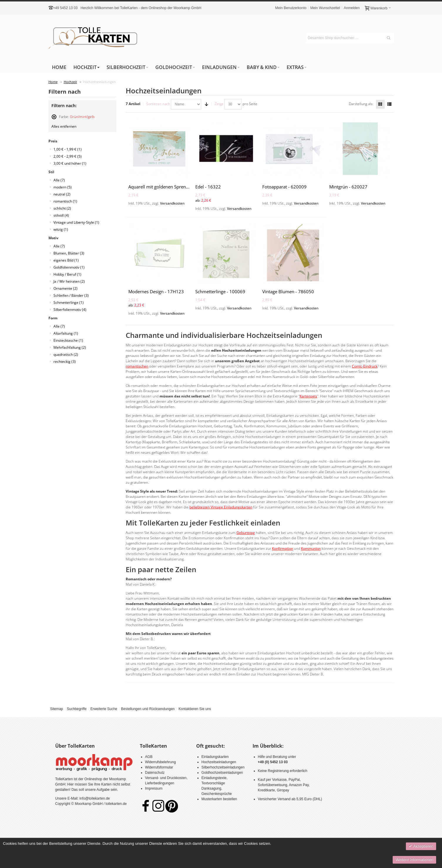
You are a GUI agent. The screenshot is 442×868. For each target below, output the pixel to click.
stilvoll (61, 215)
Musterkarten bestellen (219, 799)
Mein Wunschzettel (325, 8)
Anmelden (352, 8)
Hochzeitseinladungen (219, 762)
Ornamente (65, 288)
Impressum (154, 788)
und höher (70, 163)
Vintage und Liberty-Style (76, 222)
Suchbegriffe (77, 709)
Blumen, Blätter (69, 253)
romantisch (65, 201)
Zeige (219, 104)
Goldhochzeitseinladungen (222, 773)
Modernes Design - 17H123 (156, 291)
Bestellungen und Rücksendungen (148, 709)
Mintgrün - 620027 (348, 187)
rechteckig (65, 361)
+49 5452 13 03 (65, 8)
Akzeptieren (423, 846)
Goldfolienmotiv (69, 267)
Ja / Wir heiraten (69, 281)
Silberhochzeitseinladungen (223, 767)
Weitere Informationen (414, 860)
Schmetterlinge (69, 302)
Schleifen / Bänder (71, 295)
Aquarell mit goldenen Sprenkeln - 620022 (171, 187)
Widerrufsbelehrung (161, 762)
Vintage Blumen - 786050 (288, 291)
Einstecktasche (68, 340)
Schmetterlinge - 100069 (220, 291)
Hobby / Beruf (67, 274)
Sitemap (56, 709)
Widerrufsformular (159, 767)
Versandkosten (172, 203)
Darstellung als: (361, 104)
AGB (149, 757)
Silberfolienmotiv (70, 310)
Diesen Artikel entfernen (54, 119)
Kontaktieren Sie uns (195, 709)
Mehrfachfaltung (70, 347)
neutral (62, 194)
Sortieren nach (158, 104)
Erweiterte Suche (104, 709)
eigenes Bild (66, 260)
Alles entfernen (64, 126)
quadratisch (66, 354)
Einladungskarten (215, 757)
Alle (59, 180)
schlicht (62, 208)
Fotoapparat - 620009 (284, 187)
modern (63, 187)
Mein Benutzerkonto (291, 8)
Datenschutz (155, 773)
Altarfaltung (66, 333)
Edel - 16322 (208, 187)
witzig (61, 229)
